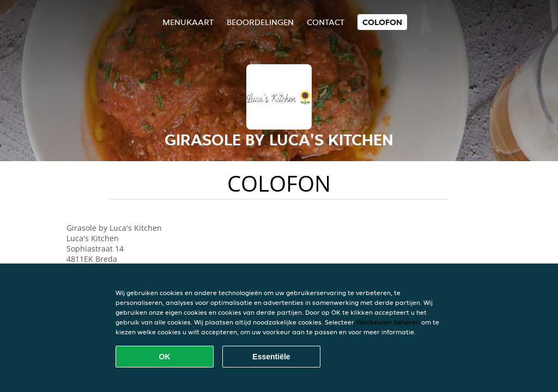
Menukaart (188, 22)
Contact (326, 22)
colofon (382, 22)
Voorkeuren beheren (388, 322)
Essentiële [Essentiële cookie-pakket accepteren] (271, 357)
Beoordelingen (260, 22)
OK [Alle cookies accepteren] (165, 357)
